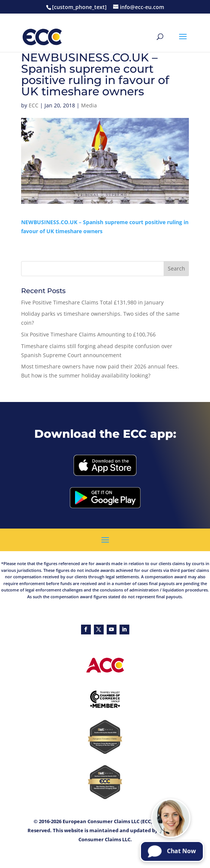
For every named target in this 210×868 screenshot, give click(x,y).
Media (89, 105)
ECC (34, 105)
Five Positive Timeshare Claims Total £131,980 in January (92, 302)
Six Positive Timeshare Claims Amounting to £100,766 (88, 334)
